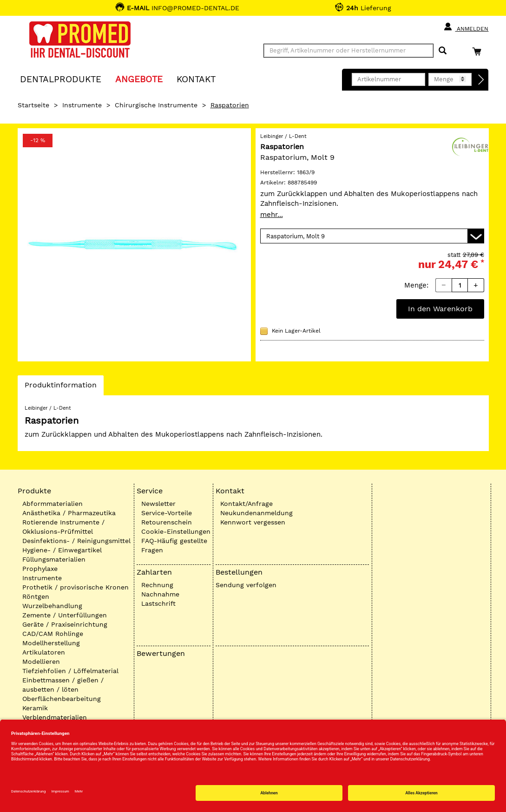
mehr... (272, 215)
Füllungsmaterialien (54, 559)
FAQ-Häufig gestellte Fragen (174, 545)
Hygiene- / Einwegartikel (62, 550)
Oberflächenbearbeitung (62, 699)
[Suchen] (443, 51)
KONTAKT (196, 79)
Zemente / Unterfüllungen (65, 615)
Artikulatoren (44, 652)
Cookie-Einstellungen (176, 531)
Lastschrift (158, 603)
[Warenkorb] (479, 51)
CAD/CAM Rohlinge (53, 634)
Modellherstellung (51, 643)
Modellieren (41, 661)
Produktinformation (60, 387)
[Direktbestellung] (481, 80)
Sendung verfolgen (246, 585)
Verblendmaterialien (55, 717)
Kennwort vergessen (253, 522)
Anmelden (466, 27)
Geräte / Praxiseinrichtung (65, 624)
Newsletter (158, 504)
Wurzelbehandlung (52, 606)
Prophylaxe (40, 569)
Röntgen (36, 596)
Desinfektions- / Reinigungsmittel (76, 541)
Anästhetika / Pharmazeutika (69, 513)
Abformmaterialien (53, 504)
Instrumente (82, 105)
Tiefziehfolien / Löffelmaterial (70, 671)
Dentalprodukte (61, 79)
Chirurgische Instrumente (156, 105)
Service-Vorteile (167, 513)
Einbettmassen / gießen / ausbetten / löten (63, 685)
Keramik (35, 708)
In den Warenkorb (440, 309)
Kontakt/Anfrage (246, 504)
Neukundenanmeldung (256, 513)
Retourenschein (167, 522)
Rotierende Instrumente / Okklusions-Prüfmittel (63, 527)
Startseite (33, 105)
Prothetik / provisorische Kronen (76, 587)
